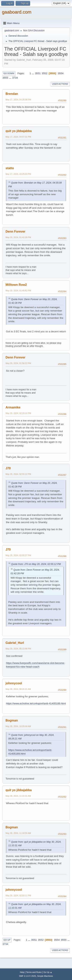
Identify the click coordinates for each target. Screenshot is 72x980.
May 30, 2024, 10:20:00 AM (18, 726)
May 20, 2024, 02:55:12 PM (18, 474)
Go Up (7, 940)
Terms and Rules (34, 972)
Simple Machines (45, 976)
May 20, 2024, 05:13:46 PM (18, 649)
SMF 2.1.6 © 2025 (27, 976)
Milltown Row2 (16, 285)
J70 (8, 468)
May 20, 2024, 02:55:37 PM (18, 555)
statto (10, 168)
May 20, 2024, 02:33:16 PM (18, 413)
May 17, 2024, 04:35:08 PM (18, 100)
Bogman (12, 720)
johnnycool (14, 683)
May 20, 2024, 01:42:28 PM (18, 237)
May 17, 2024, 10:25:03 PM (18, 174)
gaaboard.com (17, 12)
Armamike (13, 407)
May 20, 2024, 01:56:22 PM (18, 363)
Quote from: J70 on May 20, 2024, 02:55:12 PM (36, 564)
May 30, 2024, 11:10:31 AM (18, 796)
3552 (45, 73)
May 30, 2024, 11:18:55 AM (18, 833)
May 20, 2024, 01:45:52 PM (18, 291)
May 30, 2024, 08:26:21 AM (18, 689)
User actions (60, 84)
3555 (5, 78)
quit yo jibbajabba (19, 131)
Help (22, 972)
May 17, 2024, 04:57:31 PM (18, 137)
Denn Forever (15, 232)
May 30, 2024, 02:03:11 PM (18, 895)
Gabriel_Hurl (15, 643)
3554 (61, 73)
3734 (15, 78)
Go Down (9, 73)
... (33, 73)
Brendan (12, 94)
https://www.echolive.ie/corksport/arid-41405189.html (36, 703)
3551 (38, 73)
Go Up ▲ (48, 972)
